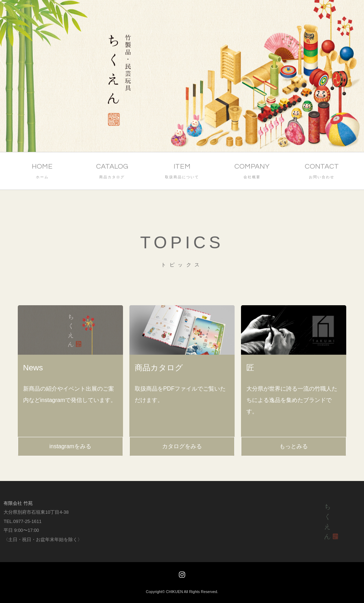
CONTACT (322, 172)
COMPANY (252, 172)
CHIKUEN (175, 592)
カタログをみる (182, 446)
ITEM (182, 172)
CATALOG (112, 172)
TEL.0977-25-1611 (23, 521)
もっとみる (294, 446)
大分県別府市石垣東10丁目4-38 (36, 512)
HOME (42, 172)
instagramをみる (70, 446)
